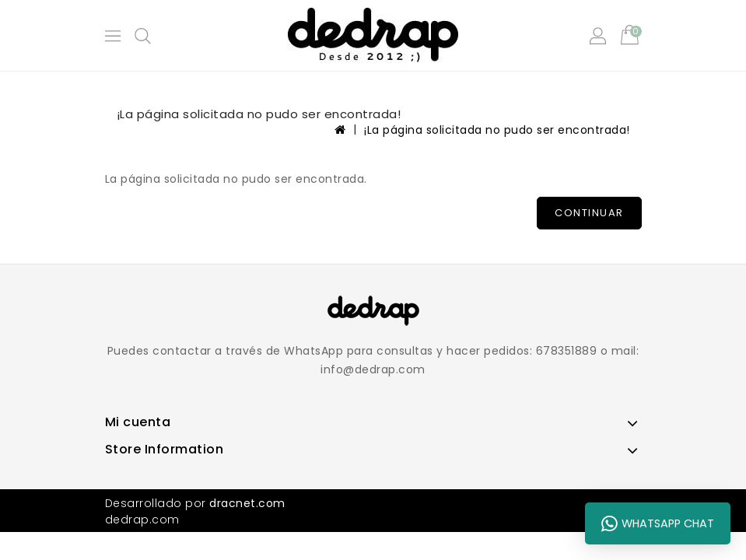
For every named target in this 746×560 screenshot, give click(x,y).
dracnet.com (247, 503)
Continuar (589, 213)
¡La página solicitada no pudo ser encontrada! (497, 130)
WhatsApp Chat (658, 523)
